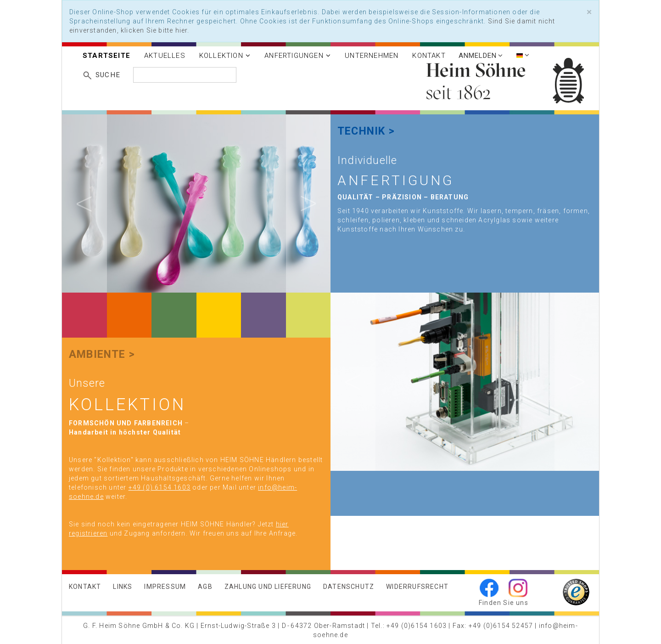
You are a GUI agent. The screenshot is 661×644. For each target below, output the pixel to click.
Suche (108, 75)
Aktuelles (165, 56)
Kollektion (225, 56)
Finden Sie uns (504, 603)
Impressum (165, 587)
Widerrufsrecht (417, 587)
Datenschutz (349, 587)
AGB (205, 587)
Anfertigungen (298, 56)
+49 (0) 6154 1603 (160, 487)
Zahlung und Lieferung (268, 587)
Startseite (106, 56)
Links (123, 587)
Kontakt (429, 56)
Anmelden (481, 56)
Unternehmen (372, 56)
